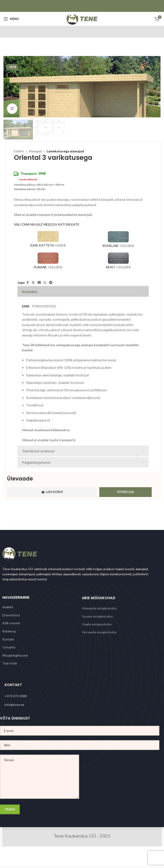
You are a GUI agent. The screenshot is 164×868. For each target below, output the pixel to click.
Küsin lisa (125, 492)
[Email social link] (39, 283)
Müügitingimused (15, 655)
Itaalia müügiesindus (97, 624)
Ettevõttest (11, 615)
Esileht (19, 151)
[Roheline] (118, 240)
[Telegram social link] (51, 283)
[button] (8, 87)
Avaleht (8, 607)
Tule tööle (10, 663)
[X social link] (33, 283)
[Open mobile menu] (11, 19)
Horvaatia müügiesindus (100, 632)
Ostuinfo (9, 647)
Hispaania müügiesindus (100, 608)
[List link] (82, 696)
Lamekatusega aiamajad (65, 151)
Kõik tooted (11, 623)
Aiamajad (35, 151)
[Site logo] (82, 18)
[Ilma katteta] (48, 240)
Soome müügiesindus (98, 616)
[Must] (118, 262)
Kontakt (8, 639)
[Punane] (48, 262)
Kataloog (9, 631)
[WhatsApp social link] (45, 283)
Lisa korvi (52, 492)
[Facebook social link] (28, 283)
